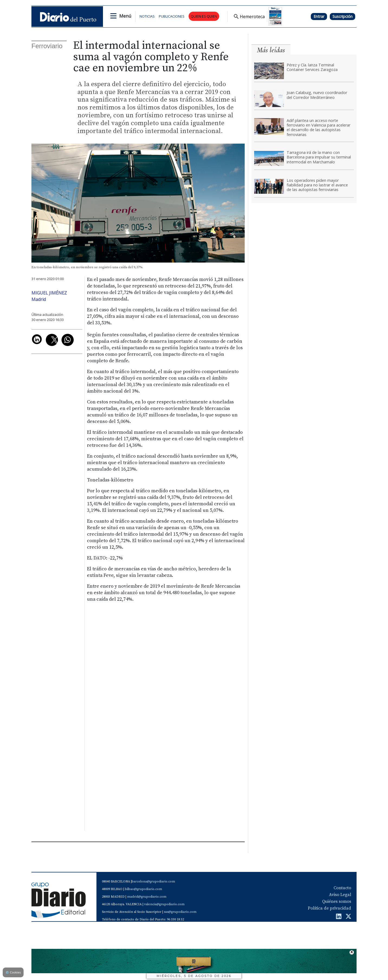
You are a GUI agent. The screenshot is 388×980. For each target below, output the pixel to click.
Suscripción (342, 16)
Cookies (13, 972)
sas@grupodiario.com (180, 912)
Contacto (342, 888)
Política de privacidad (329, 908)
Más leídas (271, 50)
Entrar (319, 16)
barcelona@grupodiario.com (153, 882)
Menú (125, 16)
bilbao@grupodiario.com (143, 889)
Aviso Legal (340, 895)
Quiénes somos (337, 901)
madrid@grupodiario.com (147, 897)
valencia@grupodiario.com (164, 904)
